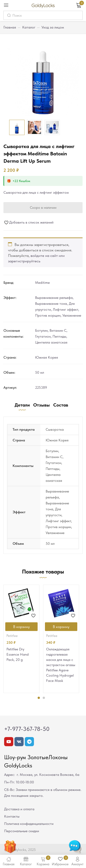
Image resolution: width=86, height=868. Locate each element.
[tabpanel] (21, 639)
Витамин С (58, 330)
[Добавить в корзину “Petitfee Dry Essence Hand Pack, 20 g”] (21, 627)
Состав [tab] (61, 405)
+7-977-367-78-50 (27, 729)
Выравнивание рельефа (54, 298)
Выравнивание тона (51, 304)
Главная (10, 27)
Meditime (42, 283)
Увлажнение (72, 315)
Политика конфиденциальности (29, 824)
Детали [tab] (22, 405)
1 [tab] (39, 698)
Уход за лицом (53, 27)
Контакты (12, 816)
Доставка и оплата (19, 809)
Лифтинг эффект (65, 309)
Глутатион (43, 336)
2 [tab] (44, 698)
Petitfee (12, 636)
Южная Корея (47, 357)
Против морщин (48, 315)
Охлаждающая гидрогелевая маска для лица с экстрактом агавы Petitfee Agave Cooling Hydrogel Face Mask (61, 665)
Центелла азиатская (51, 342)
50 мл (40, 372)
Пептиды (59, 336)
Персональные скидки (22, 831)
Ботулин (41, 330)
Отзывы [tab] (42, 405)
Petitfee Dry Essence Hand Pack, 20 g (18, 654)
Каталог (29, 27)
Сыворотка (55, 429)
